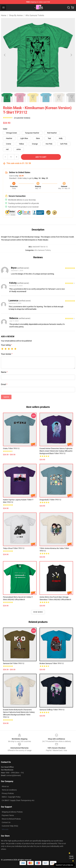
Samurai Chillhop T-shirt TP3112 (52, 710)
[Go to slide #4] (46, 98)
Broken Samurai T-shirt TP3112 (52, 663)
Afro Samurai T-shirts (35, 15)
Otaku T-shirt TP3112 (11, 448)
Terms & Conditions (9, 790)
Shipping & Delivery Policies (12, 812)
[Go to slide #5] (59, 98)
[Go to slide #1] (7, 98)
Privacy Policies (8, 793)
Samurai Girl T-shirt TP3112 (14, 663)
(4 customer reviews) (22, 118)
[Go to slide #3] (33, 98)
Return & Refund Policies (11, 819)
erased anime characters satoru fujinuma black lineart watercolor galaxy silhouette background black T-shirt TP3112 (56, 451)
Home (4, 15)
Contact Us (6, 822)
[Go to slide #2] (20, 98)
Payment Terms (8, 815)
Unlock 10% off (71, 857)
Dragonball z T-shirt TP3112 (50, 500)
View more (38, 612)
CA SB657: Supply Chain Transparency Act (18, 800)
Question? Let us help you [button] (64, 865)
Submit (6, 397)
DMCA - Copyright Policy (11, 797)
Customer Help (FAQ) (10, 826)
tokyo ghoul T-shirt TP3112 (14, 548)
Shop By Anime (16, 15)
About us (5, 786)
